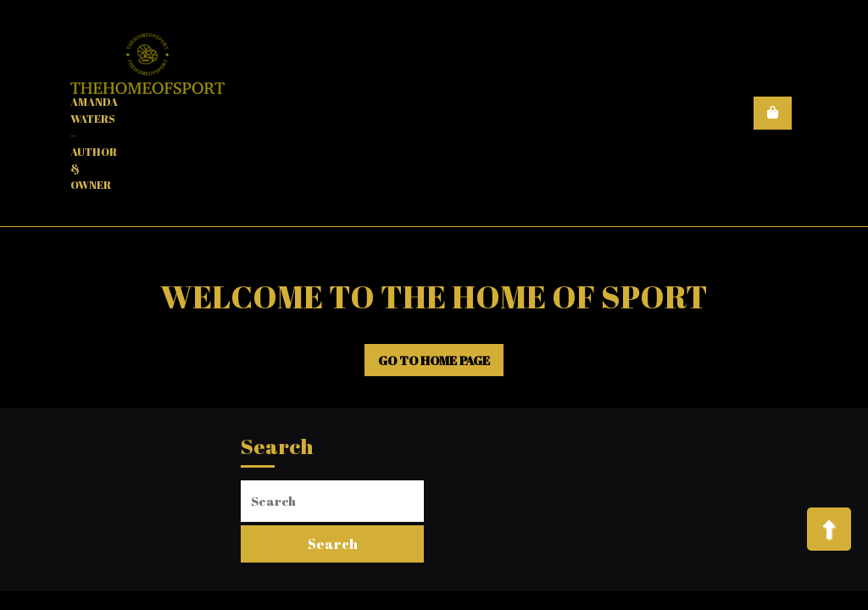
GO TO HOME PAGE (442, 364)
